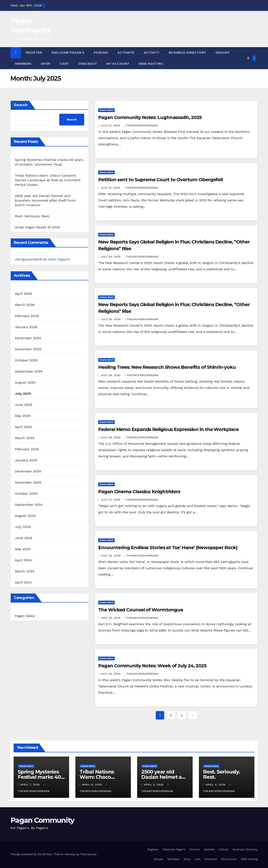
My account (118, 64)
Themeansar (88, 854)
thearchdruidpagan (141, 125)
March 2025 (25, 438)
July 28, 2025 (111, 437)
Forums (101, 53)
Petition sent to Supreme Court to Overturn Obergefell (160, 180)
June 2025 (24, 405)
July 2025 (23, 394)
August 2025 (25, 382)
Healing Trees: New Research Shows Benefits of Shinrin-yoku (167, 367)
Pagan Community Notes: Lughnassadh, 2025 (150, 117)
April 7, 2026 (30, 785)
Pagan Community (42, 820)
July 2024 (23, 527)
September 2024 (29, 505)
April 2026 (23, 294)
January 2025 (26, 460)
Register (34, 53)
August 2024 (25, 516)
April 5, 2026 (154, 785)
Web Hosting (151, 64)
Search (21, 105)
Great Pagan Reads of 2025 (37, 227)
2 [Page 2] (171, 715)
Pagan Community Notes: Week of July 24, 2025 (152, 666)
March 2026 (25, 305)
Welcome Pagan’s (68, 53)
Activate (126, 53)
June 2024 (24, 538)
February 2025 (27, 449)
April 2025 (23, 427)
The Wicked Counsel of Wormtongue (141, 610)
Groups (223, 53)
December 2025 (28, 338)
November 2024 (28, 482)
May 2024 (23, 549)
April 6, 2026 (92, 785)
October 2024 (26, 494)
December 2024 (28, 471)
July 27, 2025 (111, 500)
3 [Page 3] (182, 715)
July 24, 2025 (111, 674)
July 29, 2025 (111, 375)
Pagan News (25, 616)
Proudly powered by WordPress (32, 854)
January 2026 (26, 327)
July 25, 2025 (111, 618)
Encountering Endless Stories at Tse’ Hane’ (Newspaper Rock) (168, 548)
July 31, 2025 (111, 125)
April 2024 (23, 560)
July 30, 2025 (111, 257)
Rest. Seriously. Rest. (32, 216)
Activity (152, 53)
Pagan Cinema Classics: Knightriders (139, 492)
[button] (248, 58)
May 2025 (23, 416)
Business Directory (187, 53)
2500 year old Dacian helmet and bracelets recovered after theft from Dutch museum (45, 200)
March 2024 (25, 571)
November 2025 (28, 349)
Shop (46, 64)
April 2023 (23, 582)
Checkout (88, 64)
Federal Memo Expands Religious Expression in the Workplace (168, 429)
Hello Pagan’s (59, 259)
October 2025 (26, 360)
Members (23, 64)
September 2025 (29, 371)
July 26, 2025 (111, 556)
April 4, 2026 (216, 785)
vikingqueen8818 (28, 259)
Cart (64, 64)
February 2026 (27, 316)
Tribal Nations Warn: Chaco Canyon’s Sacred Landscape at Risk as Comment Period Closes (48, 180)
